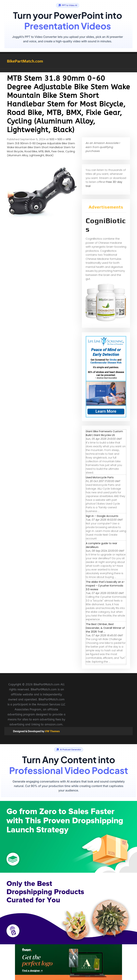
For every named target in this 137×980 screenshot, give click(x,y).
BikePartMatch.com (25, 61)
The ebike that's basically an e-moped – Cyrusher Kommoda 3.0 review (105, 586)
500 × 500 (56, 139)
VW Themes (52, 731)
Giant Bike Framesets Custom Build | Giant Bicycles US (104, 433)
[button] (68, 71)
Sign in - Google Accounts (102, 516)
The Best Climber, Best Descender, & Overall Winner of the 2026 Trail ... (105, 628)
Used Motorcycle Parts (100, 477)
